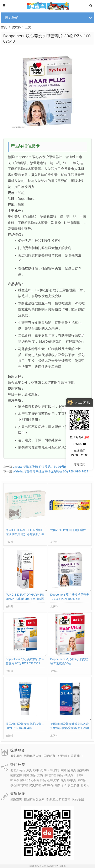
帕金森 (15, 780)
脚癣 (26, 775)
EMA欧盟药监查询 (58, 799)
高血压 (45, 770)
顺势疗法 (61, 785)
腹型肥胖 (74, 785)
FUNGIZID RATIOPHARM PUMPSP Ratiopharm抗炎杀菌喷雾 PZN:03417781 (25, 599)
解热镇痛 (83, 770)
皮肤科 (16, 27)
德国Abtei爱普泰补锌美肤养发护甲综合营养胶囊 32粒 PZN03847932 (70, 728)
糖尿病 (55, 770)
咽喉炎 (72, 780)
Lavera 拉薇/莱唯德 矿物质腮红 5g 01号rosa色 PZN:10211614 (53, 467)
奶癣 (40, 775)
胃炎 (63, 780)
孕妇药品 (48, 785)
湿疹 (33, 775)
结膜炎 (69, 775)
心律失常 (53, 780)
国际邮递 (49, 756)
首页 (4, 27)
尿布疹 (82, 780)
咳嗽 (36, 770)
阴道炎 (72, 770)
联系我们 (77, 756)
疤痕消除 (16, 775)
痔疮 (60, 775)
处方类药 (79, 464)
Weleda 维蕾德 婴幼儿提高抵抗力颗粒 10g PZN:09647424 (50, 471)
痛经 (23, 780)
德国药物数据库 (34, 799)
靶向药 (85, 785)
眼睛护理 (50, 775)
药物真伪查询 (33, 756)
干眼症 (79, 775)
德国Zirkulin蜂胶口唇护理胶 (68, 530)
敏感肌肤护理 (19, 785)
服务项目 (16, 756)
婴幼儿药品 (18, 770)
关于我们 (63, 756)
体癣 (63, 770)
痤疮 (43, 780)
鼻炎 (29, 770)
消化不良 (33, 780)
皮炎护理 (35, 785)
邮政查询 (16, 799)
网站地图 (78, 799)
